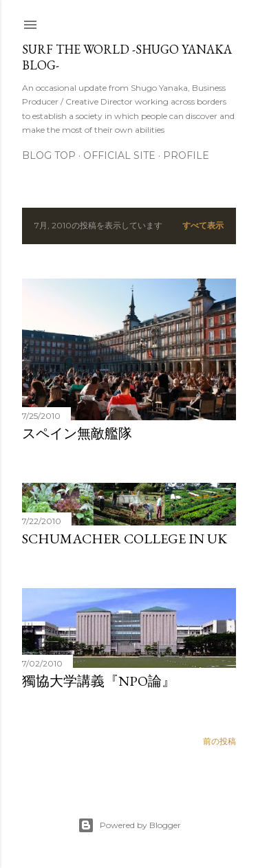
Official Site (119, 155)
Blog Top (49, 155)
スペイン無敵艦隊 (77, 433)
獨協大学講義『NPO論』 (99, 681)
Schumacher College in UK (125, 539)
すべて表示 (203, 225)
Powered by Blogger (129, 825)
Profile (186, 155)
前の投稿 (219, 741)
